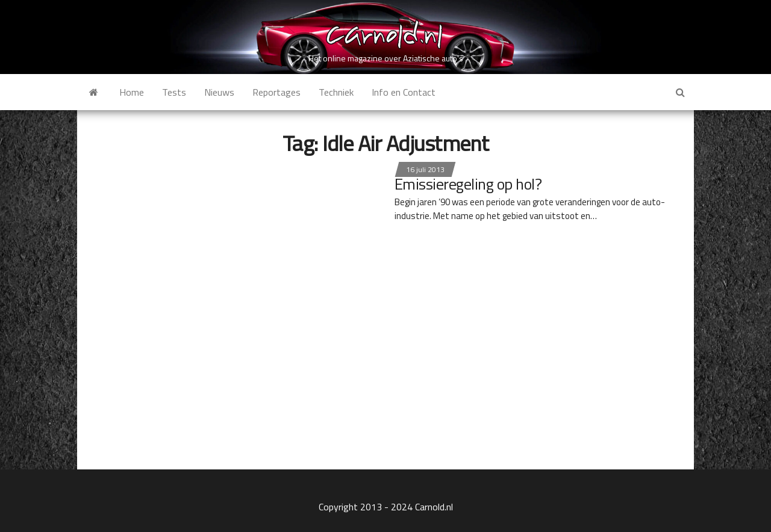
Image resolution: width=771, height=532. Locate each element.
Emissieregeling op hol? (468, 184)
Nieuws (219, 92)
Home (132, 92)
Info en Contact (404, 92)
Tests (174, 92)
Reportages (276, 92)
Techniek (336, 92)
